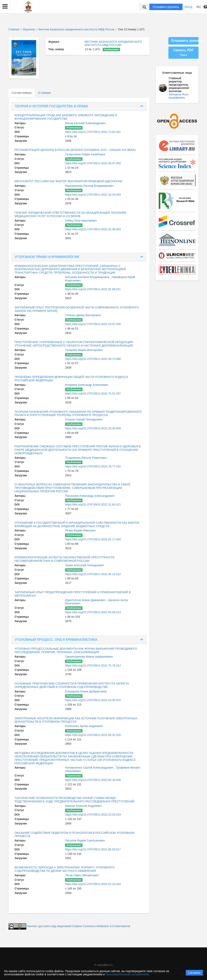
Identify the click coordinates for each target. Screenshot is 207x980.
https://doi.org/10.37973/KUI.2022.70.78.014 (93, 665)
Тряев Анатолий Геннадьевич (84, 565)
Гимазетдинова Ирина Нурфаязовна (89, 657)
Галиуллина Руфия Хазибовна (85, 154)
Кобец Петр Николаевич (81, 221)
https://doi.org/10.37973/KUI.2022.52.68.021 (93, 289)
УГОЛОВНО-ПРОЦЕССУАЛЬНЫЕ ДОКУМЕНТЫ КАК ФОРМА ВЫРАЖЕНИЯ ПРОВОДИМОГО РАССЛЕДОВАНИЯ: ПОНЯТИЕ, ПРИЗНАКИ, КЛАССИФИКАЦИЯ (76, 650)
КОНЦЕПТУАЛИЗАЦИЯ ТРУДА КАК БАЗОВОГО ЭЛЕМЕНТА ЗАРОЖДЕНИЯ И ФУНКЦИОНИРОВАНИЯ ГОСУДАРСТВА (66, 117)
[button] (5, 6)
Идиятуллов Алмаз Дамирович (86, 600)
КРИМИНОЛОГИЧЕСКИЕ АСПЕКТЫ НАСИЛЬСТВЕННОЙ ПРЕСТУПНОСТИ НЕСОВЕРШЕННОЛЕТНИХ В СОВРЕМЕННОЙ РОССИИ (64, 559)
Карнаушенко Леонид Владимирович (89, 186)
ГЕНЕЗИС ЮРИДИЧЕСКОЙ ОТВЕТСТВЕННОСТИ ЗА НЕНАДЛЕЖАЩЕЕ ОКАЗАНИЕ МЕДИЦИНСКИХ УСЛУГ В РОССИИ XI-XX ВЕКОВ (70, 214)
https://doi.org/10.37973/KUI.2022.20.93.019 (93, 815)
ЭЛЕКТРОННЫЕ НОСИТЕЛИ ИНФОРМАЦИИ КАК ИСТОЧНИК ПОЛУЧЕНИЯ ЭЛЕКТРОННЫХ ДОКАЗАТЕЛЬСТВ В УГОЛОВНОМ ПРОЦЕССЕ (76, 720)
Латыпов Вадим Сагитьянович (85, 840)
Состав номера (22, 93)
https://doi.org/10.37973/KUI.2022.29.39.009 (93, 428)
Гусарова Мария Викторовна (84, 350)
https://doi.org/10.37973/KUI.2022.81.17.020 (93, 539)
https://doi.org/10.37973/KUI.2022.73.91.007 (93, 393)
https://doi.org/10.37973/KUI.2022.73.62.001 (93, 132)
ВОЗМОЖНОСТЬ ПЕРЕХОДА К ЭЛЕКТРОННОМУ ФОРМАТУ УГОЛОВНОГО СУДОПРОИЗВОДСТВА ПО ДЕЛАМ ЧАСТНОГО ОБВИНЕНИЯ (65, 869)
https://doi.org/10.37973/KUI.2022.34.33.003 (93, 195)
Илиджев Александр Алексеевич (87, 385)
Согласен (194, 973)
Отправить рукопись (166, 7)
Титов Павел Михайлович (82, 875)
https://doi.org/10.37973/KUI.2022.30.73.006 (93, 359)
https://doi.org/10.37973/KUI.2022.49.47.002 (93, 163)
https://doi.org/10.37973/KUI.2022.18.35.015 (93, 700)
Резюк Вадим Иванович (81, 530)
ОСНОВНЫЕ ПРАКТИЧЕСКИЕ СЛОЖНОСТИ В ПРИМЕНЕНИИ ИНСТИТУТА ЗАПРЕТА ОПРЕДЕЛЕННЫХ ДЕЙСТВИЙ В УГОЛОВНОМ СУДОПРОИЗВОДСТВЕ (72, 685)
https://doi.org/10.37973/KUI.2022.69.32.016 (93, 735)
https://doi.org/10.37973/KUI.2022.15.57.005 (93, 324)
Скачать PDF (183, 52)
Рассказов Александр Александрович (90, 496)
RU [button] (199, 7)
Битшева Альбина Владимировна (88, 277)
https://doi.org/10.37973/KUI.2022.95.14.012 (93, 574)
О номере (44, 93)
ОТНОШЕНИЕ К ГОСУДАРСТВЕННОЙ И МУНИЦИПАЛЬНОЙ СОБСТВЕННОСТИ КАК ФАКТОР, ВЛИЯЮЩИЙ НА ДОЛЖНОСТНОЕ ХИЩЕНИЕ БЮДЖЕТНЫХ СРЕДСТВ (77, 524)
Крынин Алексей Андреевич (83, 806)
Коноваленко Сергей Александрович (90, 768)
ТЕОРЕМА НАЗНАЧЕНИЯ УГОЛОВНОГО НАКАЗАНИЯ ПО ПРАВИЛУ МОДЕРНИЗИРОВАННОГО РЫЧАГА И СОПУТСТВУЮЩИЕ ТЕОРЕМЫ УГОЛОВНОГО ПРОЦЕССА (78, 413)
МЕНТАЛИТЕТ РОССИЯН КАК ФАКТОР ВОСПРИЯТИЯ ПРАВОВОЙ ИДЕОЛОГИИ (68, 181)
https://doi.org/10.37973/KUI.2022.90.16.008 (93, 780)
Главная (14, 29)
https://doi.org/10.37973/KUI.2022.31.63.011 (93, 504)
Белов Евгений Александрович (85, 123)
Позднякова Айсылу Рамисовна (86, 458)
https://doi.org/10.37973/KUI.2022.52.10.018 (93, 884)
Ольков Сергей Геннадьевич (84, 419)
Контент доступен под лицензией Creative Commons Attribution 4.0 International (79, 926)
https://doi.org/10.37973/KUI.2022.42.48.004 (93, 229)
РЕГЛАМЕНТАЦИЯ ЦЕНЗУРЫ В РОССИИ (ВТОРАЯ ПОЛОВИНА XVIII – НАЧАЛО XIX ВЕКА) (75, 150)
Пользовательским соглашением (127, 974)
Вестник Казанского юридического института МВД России (77, 29)
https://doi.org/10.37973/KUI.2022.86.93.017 (93, 849)
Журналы (29, 29)
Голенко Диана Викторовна (83, 315)
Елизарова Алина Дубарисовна (86, 691)
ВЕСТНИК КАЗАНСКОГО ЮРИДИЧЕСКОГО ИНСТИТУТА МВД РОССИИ (113, 43)
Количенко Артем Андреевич (84, 726)
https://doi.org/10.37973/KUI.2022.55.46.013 (93, 612)
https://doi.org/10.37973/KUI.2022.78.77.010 (93, 466)
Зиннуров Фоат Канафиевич (179, 96)
